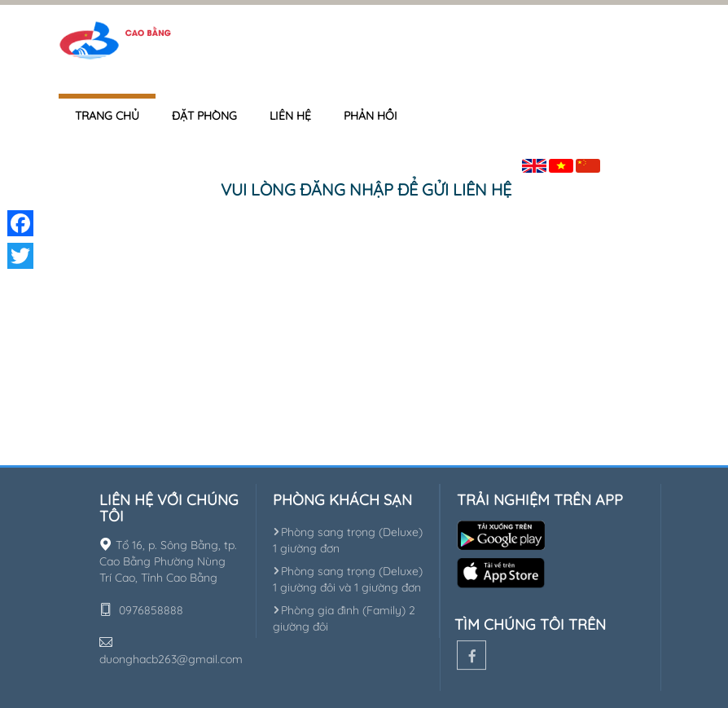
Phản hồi (371, 116)
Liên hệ (290, 116)
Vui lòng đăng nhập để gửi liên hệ (366, 189)
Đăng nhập (641, 163)
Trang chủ (107, 116)
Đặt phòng (204, 116)
